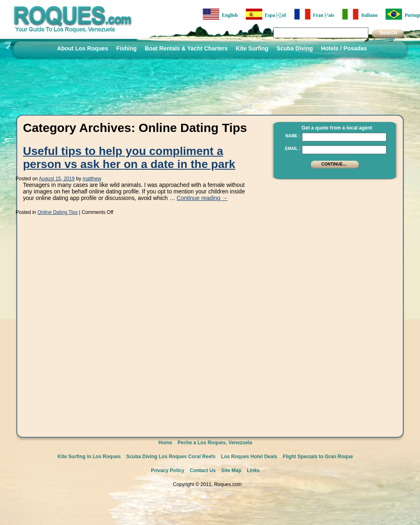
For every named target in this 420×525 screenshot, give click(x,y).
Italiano (360, 14)
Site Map (231, 470)
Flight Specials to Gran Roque (318, 457)
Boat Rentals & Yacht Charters (186, 48)
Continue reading (202, 198)
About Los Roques (82, 48)
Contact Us (203, 470)
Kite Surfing (252, 48)
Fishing (127, 48)
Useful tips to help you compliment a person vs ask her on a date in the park (129, 158)
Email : (292, 149)
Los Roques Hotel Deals (249, 457)
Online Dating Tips (57, 212)
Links (253, 470)
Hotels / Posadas (344, 48)
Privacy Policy (167, 470)
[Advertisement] (333, 307)
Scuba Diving (295, 48)
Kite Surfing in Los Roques (89, 457)
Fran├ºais (314, 14)
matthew (92, 179)
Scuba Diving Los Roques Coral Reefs (171, 457)
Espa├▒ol (266, 14)
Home (165, 443)
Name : (293, 136)
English (220, 14)
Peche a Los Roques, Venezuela (215, 443)
